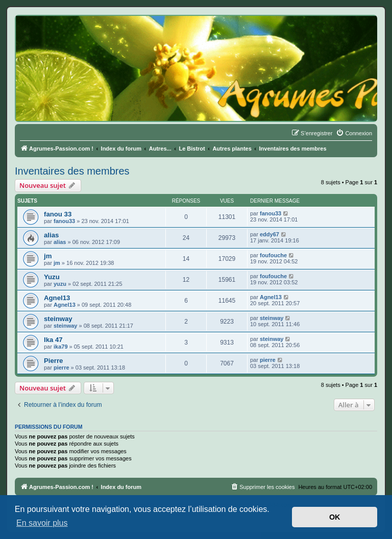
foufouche (273, 255)
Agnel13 (57, 298)
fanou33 (64, 221)
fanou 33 (58, 214)
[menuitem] (354, 133)
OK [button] (335, 517)
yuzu (60, 284)
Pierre (53, 361)
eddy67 (269, 234)
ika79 (61, 347)
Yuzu (52, 277)
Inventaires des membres (72, 171)
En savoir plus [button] (42, 523)
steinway (58, 319)
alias (51, 235)
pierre (62, 367)
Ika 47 (53, 340)
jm (48, 256)
